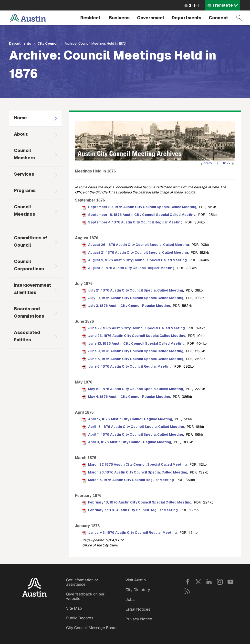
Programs (25, 190)
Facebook (187, 582)
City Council (48, 43)
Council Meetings (25, 210)
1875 (206, 163)
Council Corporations (29, 265)
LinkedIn (209, 582)
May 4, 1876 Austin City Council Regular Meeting (129, 397)
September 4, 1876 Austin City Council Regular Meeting (135, 222)
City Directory (138, 590)
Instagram (220, 582)
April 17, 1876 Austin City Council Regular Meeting (130, 419)
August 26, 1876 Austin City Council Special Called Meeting (139, 245)
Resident (90, 18)
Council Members (24, 154)
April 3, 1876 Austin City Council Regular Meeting (130, 442)
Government (151, 18)
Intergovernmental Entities (32, 289)
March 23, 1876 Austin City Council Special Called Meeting (138, 472)
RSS (187, 591)
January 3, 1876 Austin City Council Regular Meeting (132, 533)
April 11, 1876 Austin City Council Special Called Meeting (136, 434)
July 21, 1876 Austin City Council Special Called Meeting (136, 290)
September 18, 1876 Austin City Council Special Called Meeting (142, 215)
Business (119, 18)
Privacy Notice (139, 619)
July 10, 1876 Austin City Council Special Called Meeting (136, 298)
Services (24, 174)
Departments (187, 18)
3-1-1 (194, 6)
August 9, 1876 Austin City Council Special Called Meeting (137, 260)
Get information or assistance (82, 582)
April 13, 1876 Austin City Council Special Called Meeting (136, 427)
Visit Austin (136, 580)
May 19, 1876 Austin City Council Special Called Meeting (136, 389)
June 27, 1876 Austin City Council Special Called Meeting (136, 328)
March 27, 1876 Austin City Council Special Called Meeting (137, 464)
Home (20, 118)
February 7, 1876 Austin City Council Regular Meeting (133, 510)
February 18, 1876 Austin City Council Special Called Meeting (140, 502)
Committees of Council (31, 241)
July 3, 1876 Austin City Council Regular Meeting (129, 306)
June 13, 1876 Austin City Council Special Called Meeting (136, 343)
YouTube (230, 582)
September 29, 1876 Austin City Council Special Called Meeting (142, 207)
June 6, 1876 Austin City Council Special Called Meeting (136, 359)
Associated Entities (27, 336)
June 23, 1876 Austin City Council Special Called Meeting (137, 336)
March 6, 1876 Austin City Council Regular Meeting (131, 480)
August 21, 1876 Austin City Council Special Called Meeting (138, 252)
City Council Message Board (91, 628)
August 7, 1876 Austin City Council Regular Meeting (131, 268)
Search (239, 18)
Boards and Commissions (29, 312)
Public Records (80, 618)
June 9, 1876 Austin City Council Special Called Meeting (136, 351)
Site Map (74, 608)
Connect (218, 18)
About (21, 134)
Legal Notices (138, 609)
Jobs (130, 599)
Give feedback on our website (85, 596)
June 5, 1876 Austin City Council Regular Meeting (130, 366)
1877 (229, 163)
